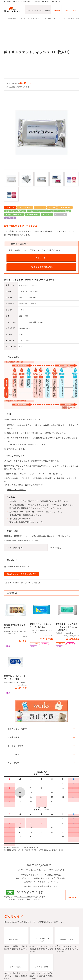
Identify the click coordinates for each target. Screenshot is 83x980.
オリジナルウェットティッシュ (69, 18)
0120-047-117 (30, 893)
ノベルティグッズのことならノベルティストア (22, 18)
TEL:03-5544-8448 (24, 897)
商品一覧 (48, 18)
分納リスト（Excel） (16, 490)
